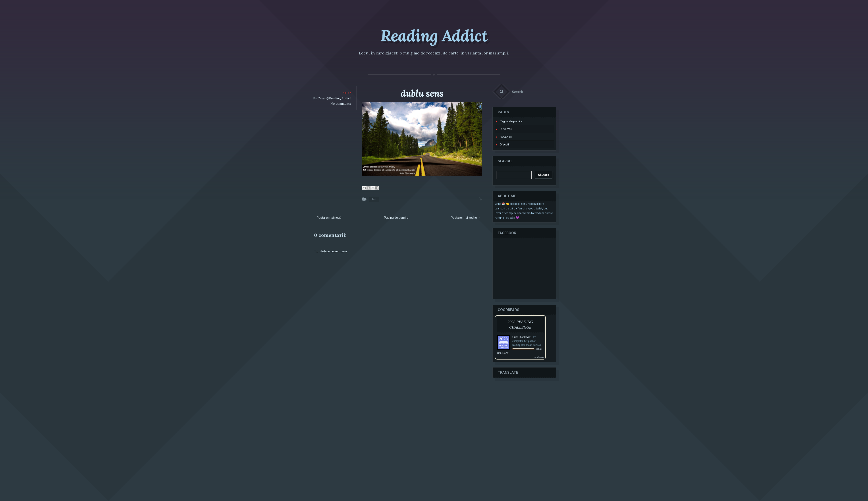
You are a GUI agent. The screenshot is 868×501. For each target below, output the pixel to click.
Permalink (476, 199)
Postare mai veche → (466, 218)
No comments (341, 104)
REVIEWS (506, 129)
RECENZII (506, 137)
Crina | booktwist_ (522, 337)
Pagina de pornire (396, 218)
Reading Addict (434, 36)
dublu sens (422, 93)
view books (539, 357)
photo (374, 199)
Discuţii (505, 144)
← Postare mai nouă (327, 218)
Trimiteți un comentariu (330, 251)
